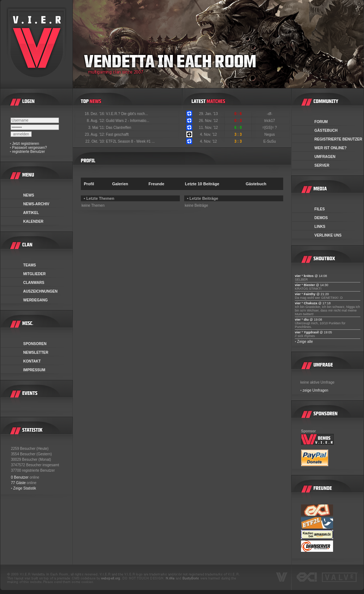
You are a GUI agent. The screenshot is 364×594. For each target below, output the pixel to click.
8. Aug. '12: (96, 121)
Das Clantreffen (118, 128)
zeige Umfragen (315, 390)
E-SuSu (270, 141)
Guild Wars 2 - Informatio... (128, 121)
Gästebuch (256, 184)
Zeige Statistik (25, 488)
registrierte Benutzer (28, 152)
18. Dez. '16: (95, 114)
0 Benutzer (20, 477)
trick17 (270, 121)
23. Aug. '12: (95, 134)
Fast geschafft (117, 134)
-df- (270, 114)
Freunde (156, 184)
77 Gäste (18, 483)
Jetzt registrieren (25, 144)
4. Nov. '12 (208, 134)
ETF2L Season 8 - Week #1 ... (130, 141)
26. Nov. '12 (208, 121)
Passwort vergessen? (29, 148)
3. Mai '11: (97, 128)
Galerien (120, 184)
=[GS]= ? (270, 128)
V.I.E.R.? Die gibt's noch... (127, 114)
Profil (89, 184)
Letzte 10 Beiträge (202, 184)
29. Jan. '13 (208, 114)
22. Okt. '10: (96, 141)
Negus (270, 134)
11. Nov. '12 (208, 128)
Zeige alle (305, 342)
